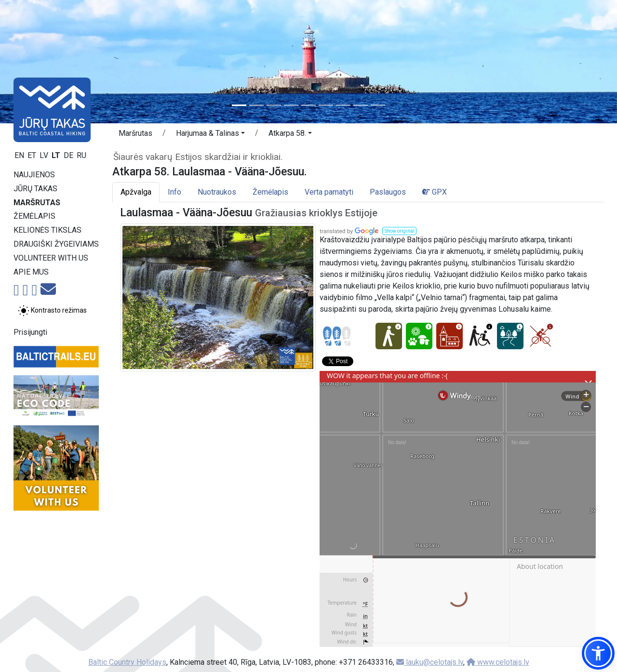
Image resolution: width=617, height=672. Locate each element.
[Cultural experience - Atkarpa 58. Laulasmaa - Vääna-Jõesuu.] (449, 336)
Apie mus (31, 272)
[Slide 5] (308, 105)
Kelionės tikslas (47, 230)
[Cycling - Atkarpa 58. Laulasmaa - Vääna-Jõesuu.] (541, 336)
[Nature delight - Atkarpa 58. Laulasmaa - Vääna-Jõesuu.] (419, 336)
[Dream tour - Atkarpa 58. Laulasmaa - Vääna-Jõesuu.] (510, 336)
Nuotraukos (217, 192)
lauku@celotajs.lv (430, 662)
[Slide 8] (361, 105)
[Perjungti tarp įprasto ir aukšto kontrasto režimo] (52, 311)
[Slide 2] (256, 105)
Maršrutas (37, 203)
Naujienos (34, 175)
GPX (435, 192)
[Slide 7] (343, 105)
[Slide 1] (239, 105)
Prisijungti (30, 332)
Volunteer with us (51, 258)
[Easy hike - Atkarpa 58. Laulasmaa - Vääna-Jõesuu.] (389, 336)
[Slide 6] (326, 105)
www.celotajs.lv (498, 662)
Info (174, 192)
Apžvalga (136, 192)
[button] (210, 135)
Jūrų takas (35, 189)
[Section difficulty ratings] (337, 336)
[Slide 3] (274, 105)
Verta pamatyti (329, 192)
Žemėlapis (34, 216)
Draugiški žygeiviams (56, 244)
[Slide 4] (291, 105)
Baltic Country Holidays (127, 662)
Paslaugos (388, 192)
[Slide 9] (378, 105)
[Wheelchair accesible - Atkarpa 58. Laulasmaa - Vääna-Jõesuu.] (480, 336)
